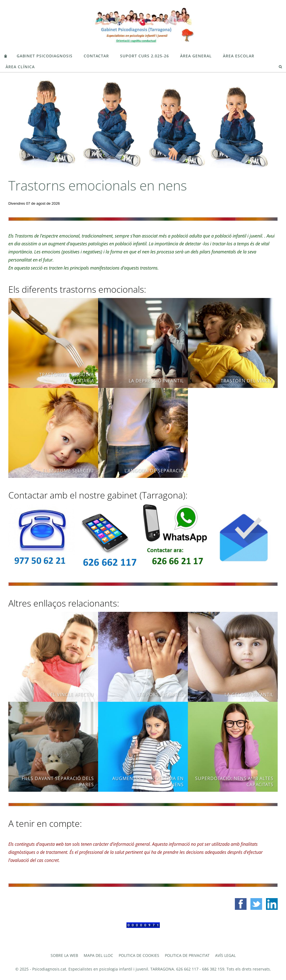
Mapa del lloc (98, 955)
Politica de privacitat (187, 955)
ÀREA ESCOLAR (239, 56)
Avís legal (225, 955)
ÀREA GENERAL (196, 56)
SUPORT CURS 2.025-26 (145, 56)
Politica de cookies (139, 955)
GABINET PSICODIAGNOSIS (45, 56)
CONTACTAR (96, 56)
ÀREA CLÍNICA (20, 67)
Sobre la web (64, 955)
